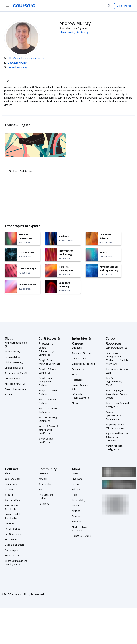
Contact (76, 506)
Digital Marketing (14, 362)
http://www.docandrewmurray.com (27, 58)
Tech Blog (44, 504)
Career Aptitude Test (117, 348)
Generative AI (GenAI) (16, 373)
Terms (76, 484)
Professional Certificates (12, 507)
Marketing (77, 403)
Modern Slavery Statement (80, 529)
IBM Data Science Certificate (48, 410)
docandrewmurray (18, 67)
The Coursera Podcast (46, 497)
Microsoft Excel (13, 379)
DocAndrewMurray (18, 63)
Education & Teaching (84, 364)
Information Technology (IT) (80, 396)
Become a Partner (15, 545)
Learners (43, 473)
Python (9, 395)
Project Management (16, 389)
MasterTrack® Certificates (12, 516)
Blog (41, 490)
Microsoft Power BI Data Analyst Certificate (49, 430)
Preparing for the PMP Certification (115, 426)
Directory (77, 516)
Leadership (11, 484)
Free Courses (12, 556)
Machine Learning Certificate (48, 419)
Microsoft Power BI (15, 384)
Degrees (10, 523)
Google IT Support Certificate (48, 371)
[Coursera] (24, 6)
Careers (9, 490)
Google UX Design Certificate (48, 392)
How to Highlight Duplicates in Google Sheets (117, 394)
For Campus (11, 540)
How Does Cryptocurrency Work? (114, 382)
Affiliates (77, 522)
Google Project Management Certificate (47, 382)
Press (75, 473)
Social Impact (12, 550)
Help (74, 495)
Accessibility (79, 500)
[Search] (109, 6)
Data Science (79, 359)
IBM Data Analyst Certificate (47, 401)
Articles (76, 511)
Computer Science (82, 353)
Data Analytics (12, 357)
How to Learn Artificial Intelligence (117, 405)
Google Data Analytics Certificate (49, 362)
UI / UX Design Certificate (46, 441)
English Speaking (14, 368)
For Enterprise (13, 529)
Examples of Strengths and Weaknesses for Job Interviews (117, 359)
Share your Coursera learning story (16, 563)
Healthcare (78, 380)
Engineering (78, 369)
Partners (43, 479)
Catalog (9, 495)
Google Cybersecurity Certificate (46, 351)
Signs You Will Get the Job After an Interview (117, 437)
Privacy (76, 490)
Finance (76, 375)
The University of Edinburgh (74, 32)
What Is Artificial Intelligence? (114, 448)
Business (77, 348)
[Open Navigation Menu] (7, 6)
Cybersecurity (13, 352)
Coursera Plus (12, 500)
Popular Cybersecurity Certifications (113, 416)
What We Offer (13, 479)
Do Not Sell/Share (81, 536)
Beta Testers (46, 484)
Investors (77, 479)
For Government (14, 534)
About (8, 473)
